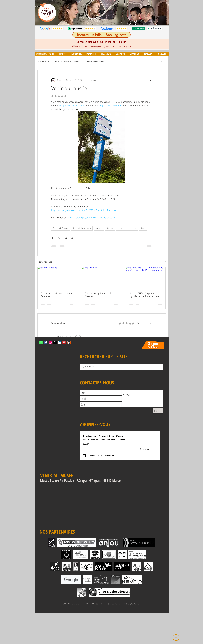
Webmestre (137, 604)
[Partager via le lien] (72, 238)
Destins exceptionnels (95, 62)
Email (86, 444)
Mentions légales (128, 604)
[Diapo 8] (113, 21)
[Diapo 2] (94, 21)
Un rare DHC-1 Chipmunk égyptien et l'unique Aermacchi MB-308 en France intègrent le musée (145, 295)
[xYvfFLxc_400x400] (41, 342)
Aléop (143, 228)
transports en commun (127, 228)
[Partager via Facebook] (52, 238)
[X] (55, 342)
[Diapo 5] (104, 21)
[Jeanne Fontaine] (57, 278)
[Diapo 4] (100, 21)
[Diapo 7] (110, 21)
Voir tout (162, 262)
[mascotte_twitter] (69, 342)
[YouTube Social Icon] (64, 342)
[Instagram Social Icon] (50, 342)
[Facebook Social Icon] (46, 342)
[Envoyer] (158, 411)
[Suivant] (165, 12)
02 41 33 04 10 (96, 604)
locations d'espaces (123, 46)
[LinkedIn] (60, 342)
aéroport (99, 228)
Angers (110, 228)
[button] (51, 54)
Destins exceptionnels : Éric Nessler (99, 295)
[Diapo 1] (91, 21)
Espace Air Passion (61, 228)
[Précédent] (39, 12)
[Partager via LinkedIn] (66, 238)
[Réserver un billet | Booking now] (101, 35)
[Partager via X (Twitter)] (59, 238)
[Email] (106, 449)
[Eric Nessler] (101, 278)
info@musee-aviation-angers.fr (114, 604)
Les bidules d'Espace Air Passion (67, 62)
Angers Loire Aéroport (82, 228)
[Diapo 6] (107, 21)
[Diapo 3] (97, 21)
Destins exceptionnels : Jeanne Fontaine (57, 295)
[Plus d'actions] (150, 80)
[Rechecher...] (122, 367)
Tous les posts (43, 62)
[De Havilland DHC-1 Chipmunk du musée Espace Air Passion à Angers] (146, 278)
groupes (107, 46)
